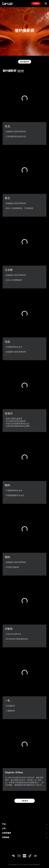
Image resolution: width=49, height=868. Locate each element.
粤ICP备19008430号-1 (36, 865)
